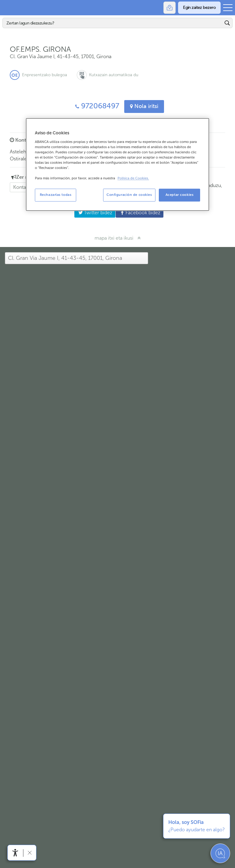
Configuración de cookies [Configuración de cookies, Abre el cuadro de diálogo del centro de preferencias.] (129, 195)
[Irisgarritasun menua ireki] (15, 853)
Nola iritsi (144, 106)
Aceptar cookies (180, 195)
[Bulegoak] (170, 8)
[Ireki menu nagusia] (228, 8)
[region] (117, 165)
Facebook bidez (138, 213)
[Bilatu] (113, 23)
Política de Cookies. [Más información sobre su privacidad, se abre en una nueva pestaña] (133, 179)
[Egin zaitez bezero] (199, 8)
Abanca (8, 8)
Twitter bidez (93, 213)
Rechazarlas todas (56, 195)
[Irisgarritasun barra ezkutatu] (30, 853)
